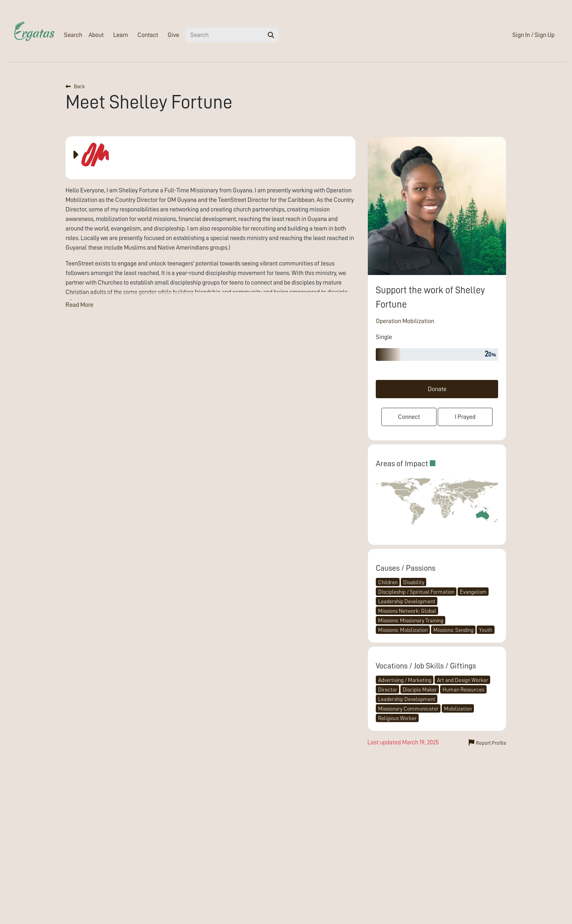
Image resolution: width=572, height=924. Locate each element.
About (96, 35)
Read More (79, 305)
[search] (271, 35)
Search (73, 35)
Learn (121, 35)
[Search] (224, 35)
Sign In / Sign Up (533, 35)
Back (75, 86)
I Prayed (465, 417)
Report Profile (488, 742)
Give (173, 35)
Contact (148, 35)
